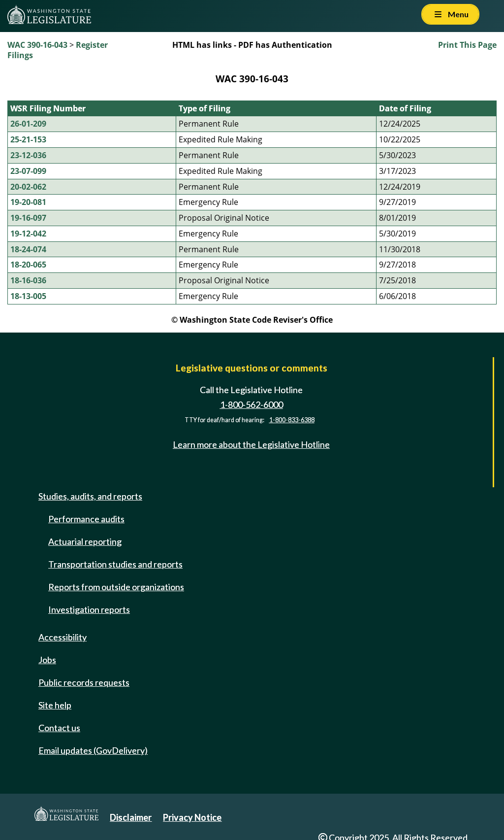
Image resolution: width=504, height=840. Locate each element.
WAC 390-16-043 (37, 45)
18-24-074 (28, 249)
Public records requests (84, 682)
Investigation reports (89, 609)
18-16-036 (28, 280)
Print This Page (467, 45)
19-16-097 (28, 218)
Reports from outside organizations (116, 587)
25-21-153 (28, 139)
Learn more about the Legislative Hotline (251, 445)
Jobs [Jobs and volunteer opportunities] (47, 660)
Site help (55, 705)
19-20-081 (28, 202)
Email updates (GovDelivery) (93, 750)
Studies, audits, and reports (90, 496)
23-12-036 (28, 155)
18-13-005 (28, 296)
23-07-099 (28, 171)
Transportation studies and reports (115, 564)
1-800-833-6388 (292, 420)
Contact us (59, 728)
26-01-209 (28, 124)
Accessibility (63, 637)
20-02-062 (28, 187)
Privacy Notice (192, 817)
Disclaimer (131, 817)
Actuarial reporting (85, 541)
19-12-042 (28, 234)
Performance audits (86, 519)
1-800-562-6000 (252, 404)
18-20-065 (28, 265)
